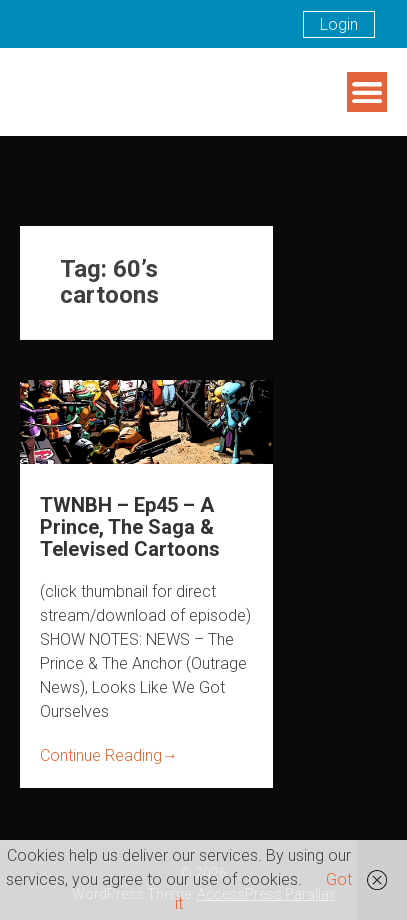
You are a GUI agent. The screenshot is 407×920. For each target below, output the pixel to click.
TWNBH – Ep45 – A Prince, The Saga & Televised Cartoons (130, 527)
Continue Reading (109, 755)
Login (339, 24)
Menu (367, 92)
